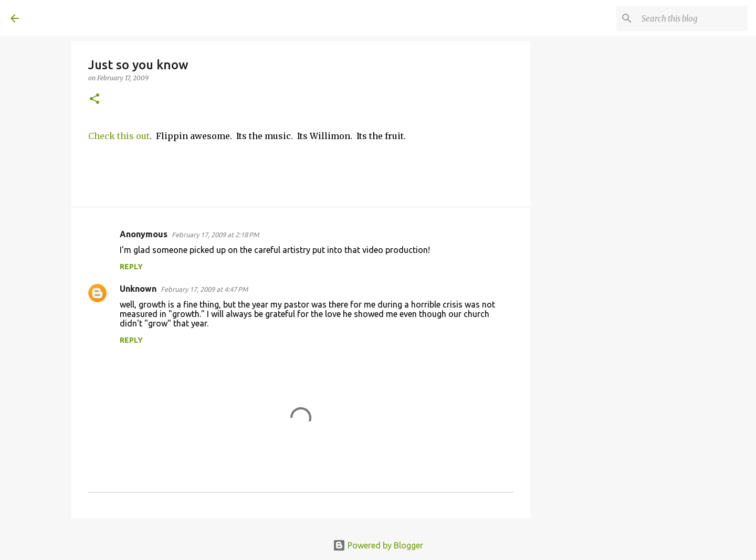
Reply (131, 267)
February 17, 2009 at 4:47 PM (204, 289)
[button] (94, 99)
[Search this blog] (692, 18)
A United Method (96, 18)
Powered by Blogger (378, 545)
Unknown (138, 289)
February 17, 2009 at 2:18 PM (215, 235)
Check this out (119, 136)
